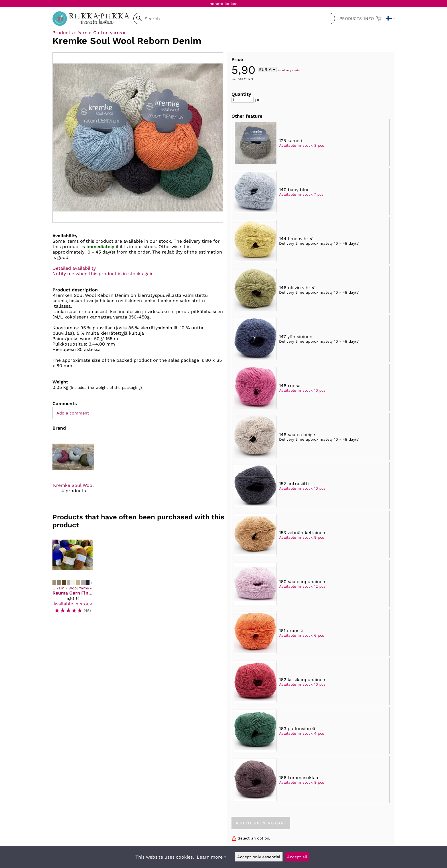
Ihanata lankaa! (223, 4)
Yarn (84, 33)
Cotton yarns (109, 33)
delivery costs (290, 70)
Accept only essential (259, 857)
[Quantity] (243, 100)
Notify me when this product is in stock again (103, 274)
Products (351, 19)
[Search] (234, 19)
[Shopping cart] (379, 19)
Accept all (297, 857)
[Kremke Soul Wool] (73, 470)
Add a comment (73, 413)
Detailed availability (74, 268)
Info (369, 19)
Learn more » (212, 857)
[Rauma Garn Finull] (73, 576)
